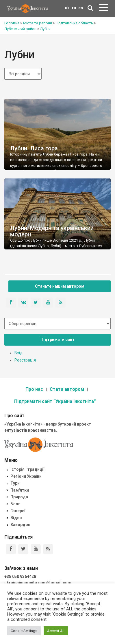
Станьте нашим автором (60, 286)
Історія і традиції (27, 469)
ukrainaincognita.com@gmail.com (38, 583)
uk (67, 8)
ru (74, 8)
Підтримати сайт (57, 340)
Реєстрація (25, 360)
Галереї (18, 511)
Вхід (18, 353)
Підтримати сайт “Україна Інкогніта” (55, 401)
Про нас (34, 389)
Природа (19, 497)
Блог (15, 504)
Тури (15, 483)
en (81, 8)
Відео (16, 518)
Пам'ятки (20, 490)
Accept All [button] (56, 631)
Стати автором (67, 389)
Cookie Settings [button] (24, 631)
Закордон (20, 525)
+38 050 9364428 (20, 577)
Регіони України (26, 476)
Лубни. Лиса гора (34, 148)
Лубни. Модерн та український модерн (52, 231)
